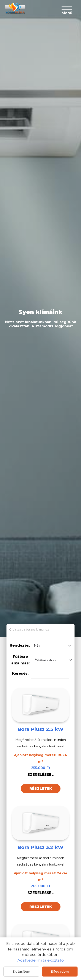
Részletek (41, 789)
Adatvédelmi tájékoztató (41, 960)
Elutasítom (21, 972)
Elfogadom (60, 972)
